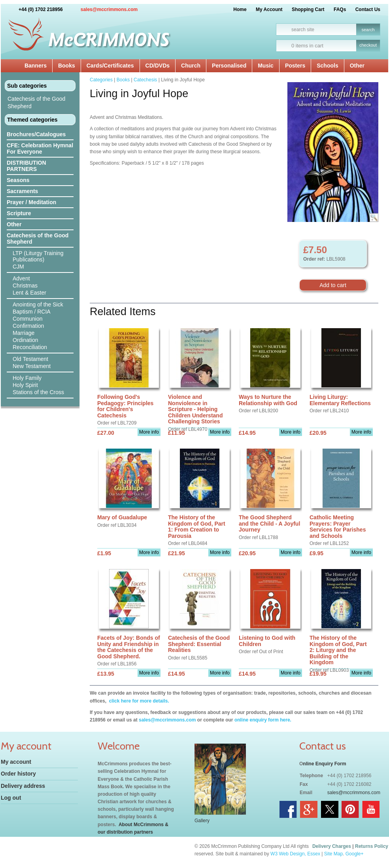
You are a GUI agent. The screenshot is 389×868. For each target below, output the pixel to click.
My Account (269, 9)
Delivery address (23, 786)
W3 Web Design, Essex (295, 854)
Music (266, 66)
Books (67, 66)
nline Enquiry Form (324, 764)
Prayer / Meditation (31, 202)
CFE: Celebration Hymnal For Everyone (40, 148)
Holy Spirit (25, 385)
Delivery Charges (332, 846)
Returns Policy (372, 846)
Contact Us (368, 9)
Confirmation (28, 326)
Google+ (355, 854)
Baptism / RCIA (32, 312)
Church (191, 66)
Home (240, 9)
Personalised (229, 66)
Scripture (19, 213)
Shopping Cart (308, 9)
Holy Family (27, 378)
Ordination (25, 340)
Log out (11, 798)
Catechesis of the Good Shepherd (36, 102)
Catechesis (145, 80)
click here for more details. (138, 701)
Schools (327, 66)
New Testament (32, 366)
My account (16, 762)
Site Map (333, 854)
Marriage (24, 333)
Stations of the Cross (38, 392)
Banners (36, 66)
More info (149, 432)
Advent (21, 278)
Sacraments (22, 191)
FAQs (340, 9)
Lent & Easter (29, 293)
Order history (18, 774)
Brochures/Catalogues (36, 134)
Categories (101, 80)
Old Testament (30, 359)
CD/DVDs (158, 66)
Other (357, 66)
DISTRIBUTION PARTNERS (26, 166)
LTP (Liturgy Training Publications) (38, 256)
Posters (295, 66)
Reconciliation (30, 347)
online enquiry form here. (263, 720)
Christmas (25, 286)
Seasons (18, 180)
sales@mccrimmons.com (109, 9)
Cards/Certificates (110, 66)
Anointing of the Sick (38, 304)
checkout (368, 45)
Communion (27, 319)
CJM (18, 267)
